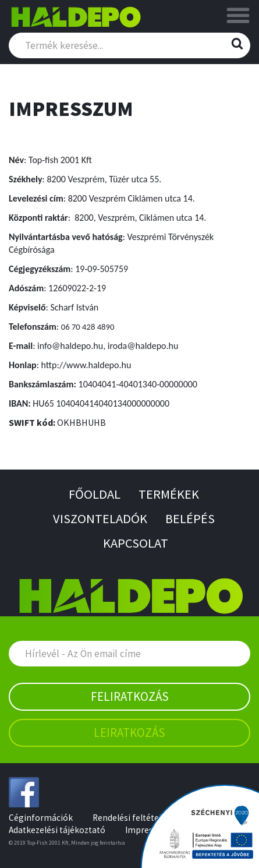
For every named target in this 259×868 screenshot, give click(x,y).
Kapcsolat (136, 543)
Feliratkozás (130, 696)
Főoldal (95, 494)
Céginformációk (41, 818)
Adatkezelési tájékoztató (57, 830)
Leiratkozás (129, 733)
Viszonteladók (100, 518)
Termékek (169, 494)
